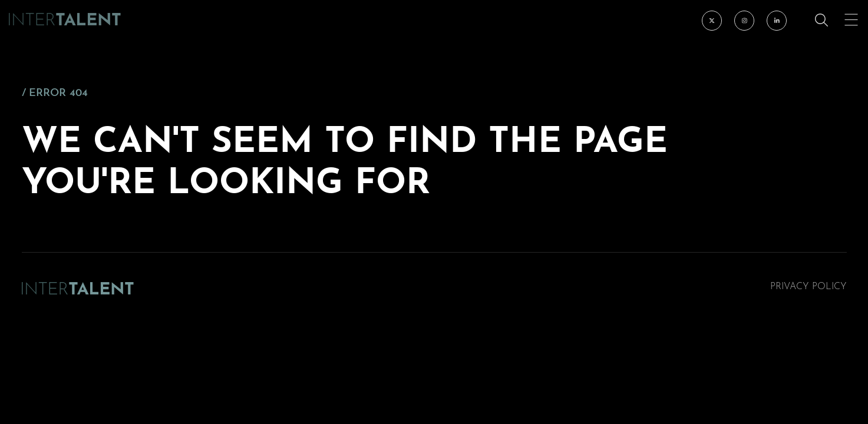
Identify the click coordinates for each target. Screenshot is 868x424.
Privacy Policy (808, 287)
